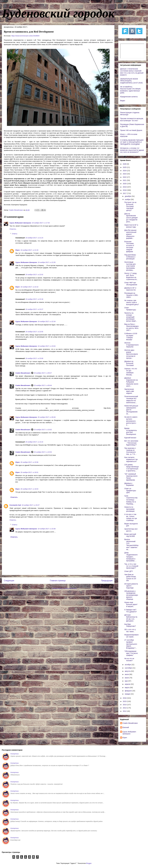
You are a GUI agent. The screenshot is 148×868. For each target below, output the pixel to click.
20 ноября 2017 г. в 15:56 (29, 462)
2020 (125, 184)
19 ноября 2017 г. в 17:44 (41, 223)
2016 (125, 698)
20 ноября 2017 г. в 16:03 (29, 489)
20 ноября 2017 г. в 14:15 (34, 442)
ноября (128, 199)
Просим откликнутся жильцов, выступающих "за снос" (132, 120)
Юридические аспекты (129, 97)
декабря (128, 196)
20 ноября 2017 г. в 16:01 (29, 472)
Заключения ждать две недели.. (129, 391)
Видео (123, 101)
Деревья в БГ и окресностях (130, 289)
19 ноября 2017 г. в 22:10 (29, 287)
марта (127, 688)
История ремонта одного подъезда (131, 586)
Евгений (126, 727)
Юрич (18, 250)
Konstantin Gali (15, 505)
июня (127, 678)
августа (128, 671)
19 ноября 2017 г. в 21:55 (47, 262)
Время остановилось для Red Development (131, 431)
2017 (125, 193)
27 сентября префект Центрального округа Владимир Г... (131, 644)
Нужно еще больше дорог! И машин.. (131, 604)
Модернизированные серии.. (131, 636)
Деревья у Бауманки (129, 484)
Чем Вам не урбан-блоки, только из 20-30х (130, 578)
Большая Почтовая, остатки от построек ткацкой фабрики (129, 247)
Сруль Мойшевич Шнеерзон (20, 223)
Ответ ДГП (128, 571)
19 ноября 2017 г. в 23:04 (47, 346)
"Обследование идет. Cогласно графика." (131, 653)
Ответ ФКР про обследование (131, 284)
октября (128, 665)
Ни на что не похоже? (129, 660)
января (128, 694)
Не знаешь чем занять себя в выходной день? (132, 302)
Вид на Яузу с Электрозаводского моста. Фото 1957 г (131, 327)
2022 (125, 177)
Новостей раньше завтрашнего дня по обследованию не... (131, 410)
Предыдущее (107, 581)
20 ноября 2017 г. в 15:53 (43, 452)
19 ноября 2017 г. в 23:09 (34, 358)
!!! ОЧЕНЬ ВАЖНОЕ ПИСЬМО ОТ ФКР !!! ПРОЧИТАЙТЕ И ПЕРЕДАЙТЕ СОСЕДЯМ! (132, 142)
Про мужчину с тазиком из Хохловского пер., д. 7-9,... (130, 451)
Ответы (15, 234)
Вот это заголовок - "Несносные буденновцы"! (131, 443)
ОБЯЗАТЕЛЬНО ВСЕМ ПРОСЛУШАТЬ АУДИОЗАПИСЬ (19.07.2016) (131, 81)
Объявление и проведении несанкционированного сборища (131, 595)
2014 (125, 705)
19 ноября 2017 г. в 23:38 (47, 529)
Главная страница (58, 581)
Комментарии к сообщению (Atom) (64, 588)
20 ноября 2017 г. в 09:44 (43, 385)
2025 (125, 167)
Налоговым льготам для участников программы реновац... (130, 266)
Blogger (89, 863)
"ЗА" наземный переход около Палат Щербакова (131, 477)
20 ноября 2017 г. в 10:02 (43, 430)
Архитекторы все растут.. (131, 530)
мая (126, 681)
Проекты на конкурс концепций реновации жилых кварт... (131, 317)
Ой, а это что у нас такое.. (130, 630)
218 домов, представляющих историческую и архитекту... (132, 468)
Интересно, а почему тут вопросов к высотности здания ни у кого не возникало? (132, 150)
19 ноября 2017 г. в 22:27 (34, 309)
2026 (125, 164)
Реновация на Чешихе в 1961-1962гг (131, 295)
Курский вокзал (130, 438)
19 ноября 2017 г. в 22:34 (47, 321)
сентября (129, 668)
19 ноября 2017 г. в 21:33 (29, 250)
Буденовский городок (58, 13)
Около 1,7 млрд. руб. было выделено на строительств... (131, 276)
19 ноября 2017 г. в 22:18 (34, 299)
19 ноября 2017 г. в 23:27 (31, 505)
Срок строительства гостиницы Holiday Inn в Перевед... (131, 500)
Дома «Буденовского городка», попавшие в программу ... (131, 557)
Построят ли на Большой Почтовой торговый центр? (130, 206)
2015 (125, 701)
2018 (125, 190)
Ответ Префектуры (130, 309)
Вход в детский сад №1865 (130, 535)
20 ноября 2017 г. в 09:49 (47, 417)
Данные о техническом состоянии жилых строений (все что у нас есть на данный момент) (132, 72)
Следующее (9, 581)
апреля (128, 684)
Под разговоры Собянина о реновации (130, 257)
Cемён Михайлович (23, 373)
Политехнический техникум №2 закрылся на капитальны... (131, 399)
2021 (125, 180)
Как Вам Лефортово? (130, 625)
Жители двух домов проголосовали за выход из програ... (131, 354)
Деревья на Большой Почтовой (129, 363)
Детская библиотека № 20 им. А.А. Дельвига (131, 618)
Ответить (13, 229)
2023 (125, 174)
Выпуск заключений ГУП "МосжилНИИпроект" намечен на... (131, 544)
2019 (125, 187)
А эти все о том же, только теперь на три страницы (131, 517)
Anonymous (15, 754)
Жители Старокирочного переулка (131, 345)
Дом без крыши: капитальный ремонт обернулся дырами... (131, 234)
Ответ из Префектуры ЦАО (130, 491)
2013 (125, 708)
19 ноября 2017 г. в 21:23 (34, 238)
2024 (125, 171)
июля (127, 674)
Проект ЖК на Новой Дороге (131, 130)
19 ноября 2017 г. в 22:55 (34, 332)
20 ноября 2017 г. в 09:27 (43, 373)
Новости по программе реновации (129, 509)
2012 (125, 711)
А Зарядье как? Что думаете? (131, 611)
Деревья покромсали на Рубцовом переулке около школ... (131, 382)
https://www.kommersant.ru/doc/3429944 (25, 36)
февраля (128, 691)
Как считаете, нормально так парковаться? (131, 459)
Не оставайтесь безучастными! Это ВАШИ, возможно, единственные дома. (131, 90)
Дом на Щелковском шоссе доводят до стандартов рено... (131, 218)
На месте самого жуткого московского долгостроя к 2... (131, 421)
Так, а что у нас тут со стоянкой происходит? (131, 566)
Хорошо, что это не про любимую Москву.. (131, 372)
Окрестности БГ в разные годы (131, 226)
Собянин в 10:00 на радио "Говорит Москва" (131, 336)
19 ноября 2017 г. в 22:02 (34, 275)
